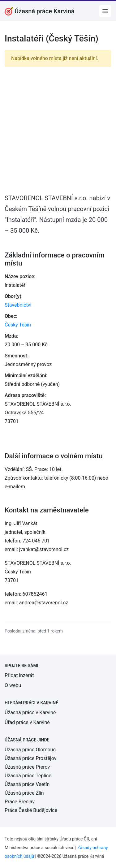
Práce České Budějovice (31, 810)
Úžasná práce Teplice (28, 776)
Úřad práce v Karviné (27, 722)
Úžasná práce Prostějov (30, 758)
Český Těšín (18, 325)
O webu (13, 685)
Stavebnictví (18, 305)
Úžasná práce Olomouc (30, 750)
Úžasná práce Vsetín (27, 784)
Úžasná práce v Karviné (30, 713)
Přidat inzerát (19, 675)
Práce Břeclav (20, 802)
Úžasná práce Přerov (27, 767)
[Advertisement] (58, 130)
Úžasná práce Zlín (24, 793)
